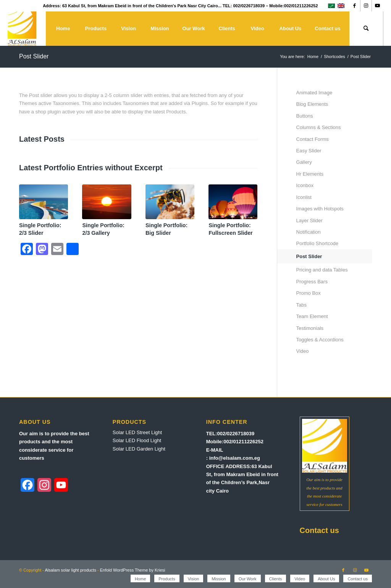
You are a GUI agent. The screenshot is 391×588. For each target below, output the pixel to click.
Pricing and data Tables (322, 270)
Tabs (301, 305)
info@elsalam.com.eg (235, 458)
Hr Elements (310, 174)
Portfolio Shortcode (317, 243)
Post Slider (34, 56)
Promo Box (309, 293)
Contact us (319, 530)
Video (303, 351)
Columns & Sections (319, 127)
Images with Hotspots (320, 209)
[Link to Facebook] (355, 6)
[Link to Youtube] (378, 6)
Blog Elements (312, 104)
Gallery (304, 162)
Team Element (312, 316)
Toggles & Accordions (320, 340)
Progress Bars (312, 282)
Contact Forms (313, 139)
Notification (309, 232)
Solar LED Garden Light (139, 449)
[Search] (366, 29)
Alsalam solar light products (70, 570)
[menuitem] (63, 29)
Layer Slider (309, 220)
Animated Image (314, 93)
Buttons (305, 116)
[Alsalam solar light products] (22, 29)
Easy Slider (309, 151)
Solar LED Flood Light (137, 440)
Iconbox (305, 185)
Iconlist (304, 197)
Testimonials (310, 328)
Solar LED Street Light (137, 432)
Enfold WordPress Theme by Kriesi (133, 570)
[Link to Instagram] (366, 6)
